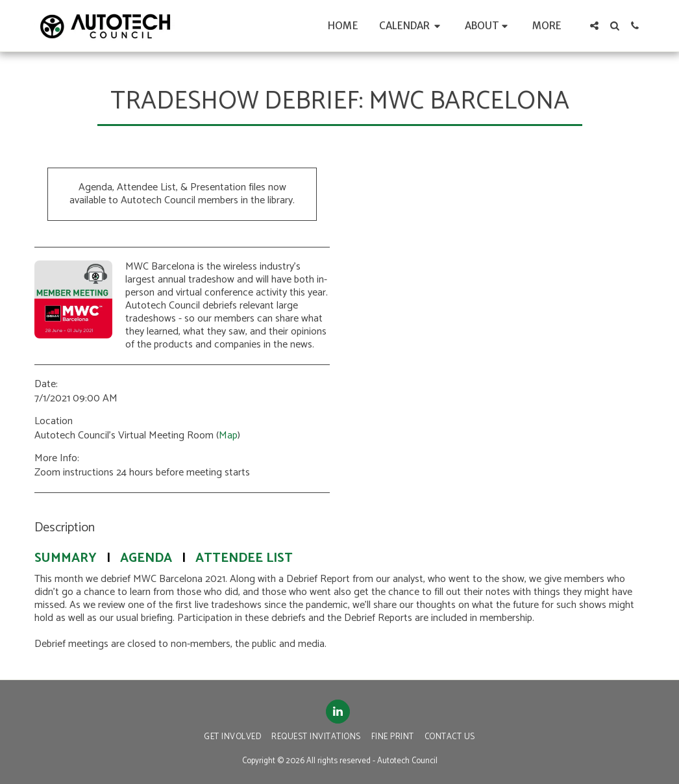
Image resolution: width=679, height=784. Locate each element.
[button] (412, 26)
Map (228, 436)
